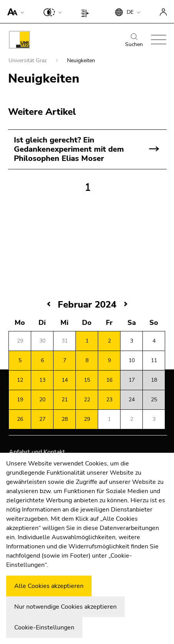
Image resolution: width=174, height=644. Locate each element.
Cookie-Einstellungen (44, 627)
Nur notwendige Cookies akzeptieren (65, 607)
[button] (14, 12)
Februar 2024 (87, 305)
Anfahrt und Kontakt (37, 452)
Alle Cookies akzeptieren (49, 586)
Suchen (134, 41)
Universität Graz (28, 60)
